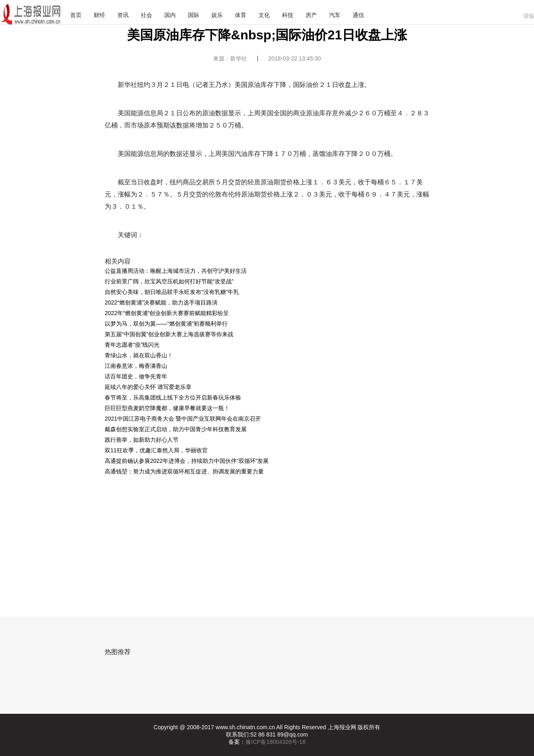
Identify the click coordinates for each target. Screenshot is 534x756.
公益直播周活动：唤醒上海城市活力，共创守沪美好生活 (176, 271)
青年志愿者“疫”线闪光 (132, 345)
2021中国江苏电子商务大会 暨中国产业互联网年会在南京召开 (183, 419)
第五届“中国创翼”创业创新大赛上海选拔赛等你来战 (169, 334)
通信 (358, 15)
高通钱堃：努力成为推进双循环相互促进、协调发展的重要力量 (184, 471)
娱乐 (217, 15)
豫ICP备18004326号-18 (276, 742)
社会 (146, 15)
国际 (194, 15)
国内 (170, 15)
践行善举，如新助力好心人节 (142, 440)
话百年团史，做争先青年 (136, 376)
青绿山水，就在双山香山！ (139, 355)
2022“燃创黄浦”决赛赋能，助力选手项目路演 (161, 302)
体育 (241, 15)
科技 (288, 15)
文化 (264, 15)
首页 (76, 15)
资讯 (123, 15)
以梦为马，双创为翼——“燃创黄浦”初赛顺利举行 (166, 324)
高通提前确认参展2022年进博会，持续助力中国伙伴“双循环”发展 (187, 461)
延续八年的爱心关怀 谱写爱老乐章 (148, 387)
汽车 (335, 15)
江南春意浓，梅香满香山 (136, 366)
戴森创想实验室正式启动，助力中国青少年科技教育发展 (176, 429)
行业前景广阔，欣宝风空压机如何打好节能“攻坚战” (169, 281)
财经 (99, 15)
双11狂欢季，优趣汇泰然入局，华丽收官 (156, 450)
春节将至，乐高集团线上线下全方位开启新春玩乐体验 (173, 397)
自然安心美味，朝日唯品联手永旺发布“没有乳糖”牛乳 (172, 292)
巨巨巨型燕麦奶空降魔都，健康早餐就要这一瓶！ (167, 408)
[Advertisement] (260, 538)
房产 (311, 15)
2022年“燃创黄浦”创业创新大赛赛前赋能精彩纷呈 (167, 313)
